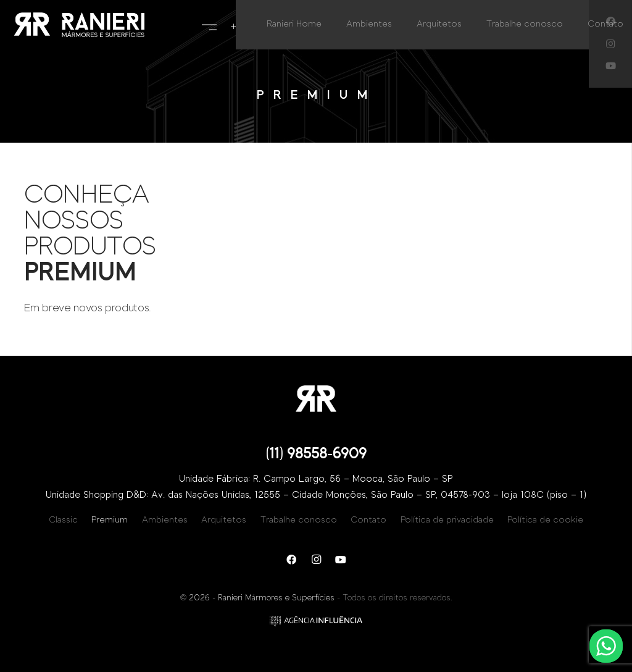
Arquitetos (224, 520)
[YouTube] (610, 66)
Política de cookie (545, 520)
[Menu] (209, 25)
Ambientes (165, 520)
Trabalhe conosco (299, 520)
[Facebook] (291, 560)
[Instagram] (316, 560)
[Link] (79, 25)
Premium (110, 520)
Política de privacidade (447, 520)
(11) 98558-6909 (316, 454)
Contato (368, 520)
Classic (63, 520)
